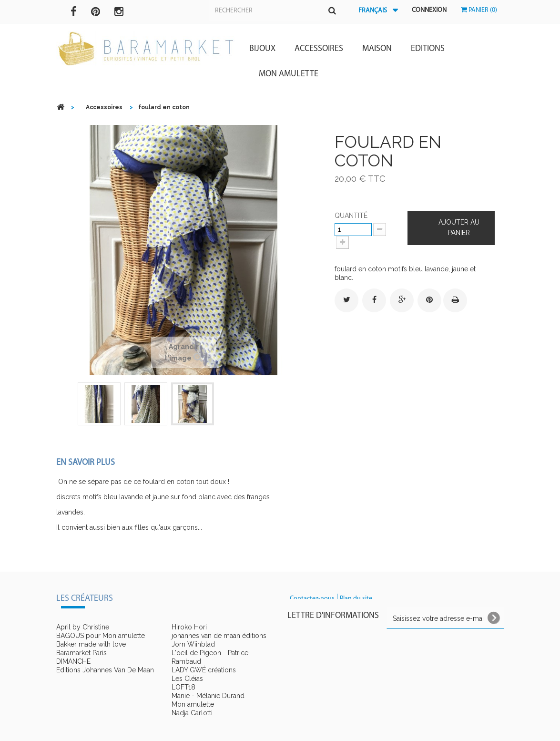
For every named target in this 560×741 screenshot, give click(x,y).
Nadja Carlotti (192, 713)
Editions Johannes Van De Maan (105, 670)
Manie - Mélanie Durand (208, 696)
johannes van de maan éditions (219, 636)
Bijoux (262, 49)
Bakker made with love (91, 644)
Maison (377, 49)
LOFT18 (183, 687)
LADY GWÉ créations (204, 670)
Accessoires (319, 49)
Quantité (351, 216)
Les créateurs (85, 599)
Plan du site (356, 599)
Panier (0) (479, 10)
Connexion (429, 10)
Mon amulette (289, 74)
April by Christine (83, 627)
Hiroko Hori (189, 627)
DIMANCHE (73, 661)
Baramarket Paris (81, 653)
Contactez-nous (312, 599)
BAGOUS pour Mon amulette (101, 636)
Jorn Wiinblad (193, 644)
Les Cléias (187, 679)
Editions (428, 49)
